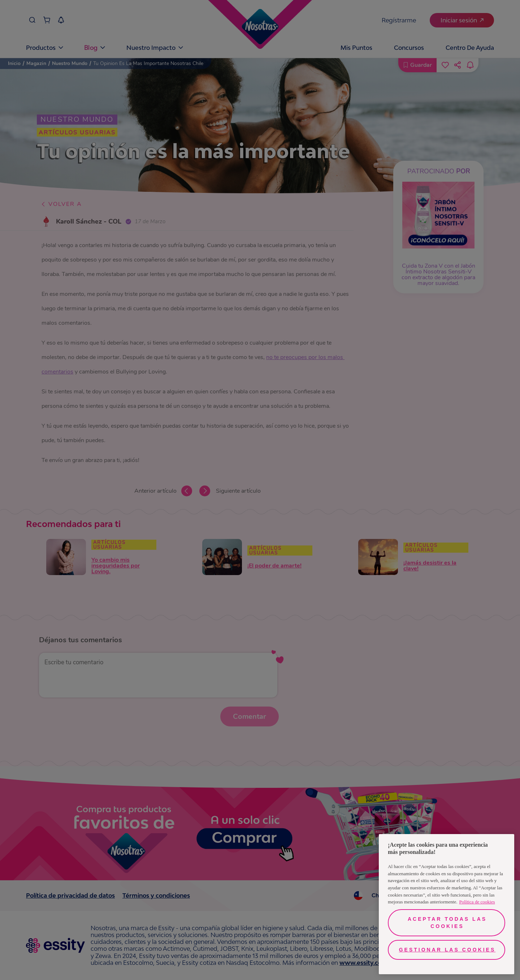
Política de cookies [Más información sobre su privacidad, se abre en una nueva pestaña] (477, 902)
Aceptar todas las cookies (447, 923)
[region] (447, 904)
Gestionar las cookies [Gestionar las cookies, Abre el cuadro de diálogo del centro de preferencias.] (447, 950)
